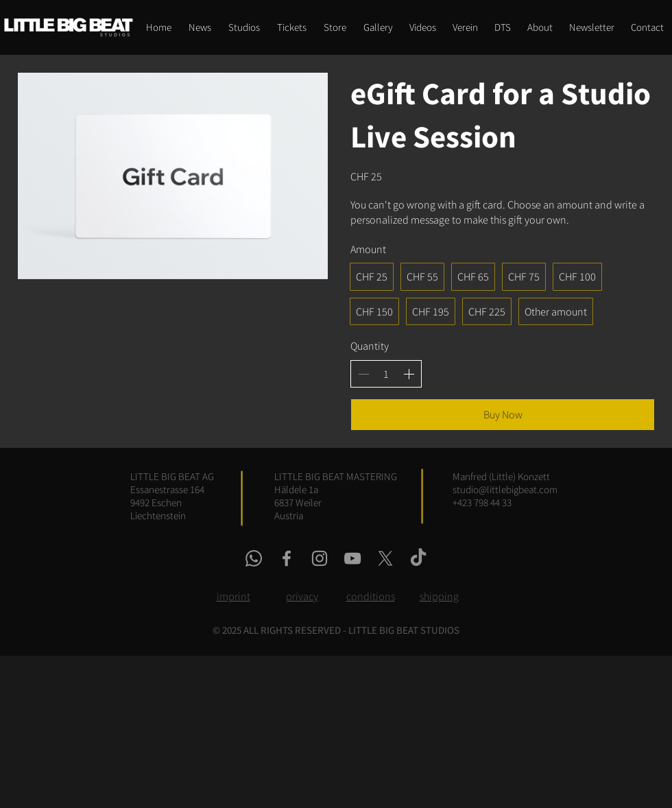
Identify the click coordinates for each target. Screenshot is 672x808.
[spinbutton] (386, 374)
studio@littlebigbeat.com (505, 489)
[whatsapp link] (254, 558)
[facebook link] (287, 558)
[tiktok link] (418, 558)
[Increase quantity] (409, 374)
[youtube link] (352, 558)
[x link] (385, 558)
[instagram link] (320, 558)
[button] (335, 27)
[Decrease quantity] (363, 374)
